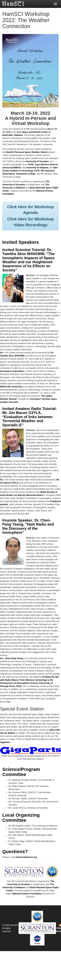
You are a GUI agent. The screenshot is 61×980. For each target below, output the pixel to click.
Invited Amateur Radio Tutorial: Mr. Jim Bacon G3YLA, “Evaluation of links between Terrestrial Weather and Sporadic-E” (30, 417)
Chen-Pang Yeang (14, 658)
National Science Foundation (27, 894)
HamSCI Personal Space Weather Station (27, 152)
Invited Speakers (21, 242)
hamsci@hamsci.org (27, 857)
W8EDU (17, 168)
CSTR (37, 171)
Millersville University (11, 387)
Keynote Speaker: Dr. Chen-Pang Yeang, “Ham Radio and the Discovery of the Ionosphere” (28, 526)
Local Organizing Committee (21, 818)
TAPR (31, 164)
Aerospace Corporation (12, 371)
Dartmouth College (26, 174)
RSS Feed (58, 928)
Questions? (15, 851)
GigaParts (5, 742)
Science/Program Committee (21, 772)
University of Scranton (37, 161)
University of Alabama (37, 168)
